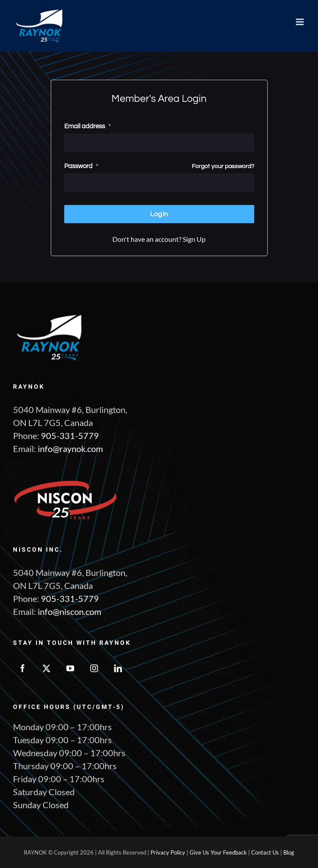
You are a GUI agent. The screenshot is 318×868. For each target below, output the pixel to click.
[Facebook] (23, 668)
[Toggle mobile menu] (300, 22)
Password (81, 166)
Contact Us (265, 852)
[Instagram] (94, 668)
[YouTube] (70, 668)
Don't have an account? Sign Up (159, 239)
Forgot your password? (223, 166)
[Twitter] (46, 668)
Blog (289, 852)
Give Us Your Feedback (218, 852)
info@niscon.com (69, 611)
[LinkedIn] (118, 668)
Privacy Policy (168, 852)
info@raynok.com (70, 449)
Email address (87, 126)
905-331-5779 (70, 436)
